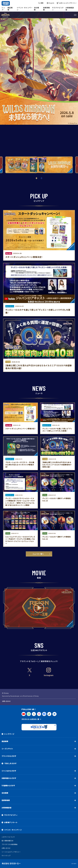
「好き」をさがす (10, 763)
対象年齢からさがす (9, 778)
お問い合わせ (6, 701)
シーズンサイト (7, 749)
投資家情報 (6, 800)
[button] (37, 178)
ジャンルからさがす (9, 771)
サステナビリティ (11, 815)
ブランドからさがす (9, 756)
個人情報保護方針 (7, 841)
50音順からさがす (8, 786)
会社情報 (5, 793)
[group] (39, 165)
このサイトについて (8, 837)
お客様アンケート (11, 822)
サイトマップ (6, 856)
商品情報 (5, 741)
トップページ (9, 734)
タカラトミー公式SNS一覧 (30, 719)
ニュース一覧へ (39, 554)
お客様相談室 (6, 808)
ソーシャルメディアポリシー (11, 852)
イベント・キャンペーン (13, 830)
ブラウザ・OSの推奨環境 (10, 844)
